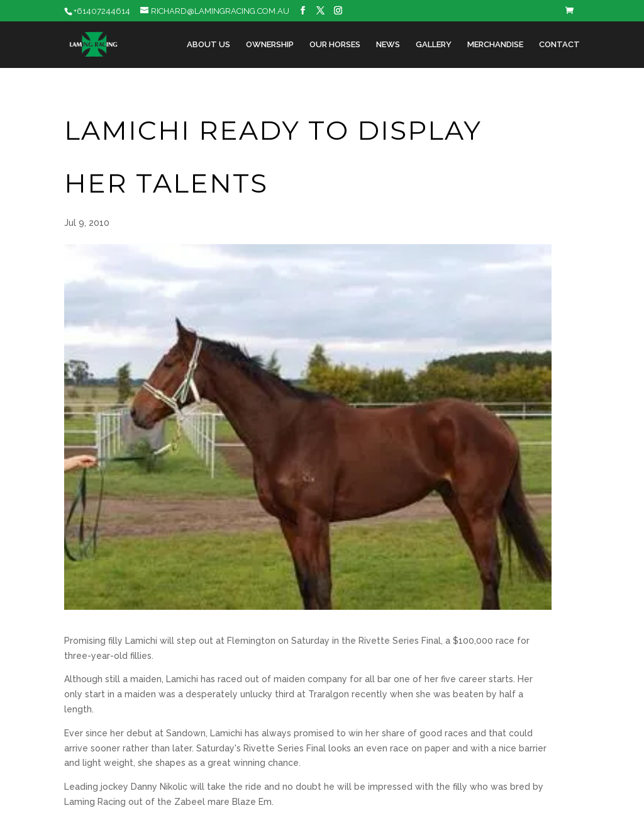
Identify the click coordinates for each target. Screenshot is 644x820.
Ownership (270, 45)
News (388, 45)
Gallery (434, 45)
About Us (208, 45)
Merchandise (495, 45)
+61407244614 (102, 11)
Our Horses (335, 45)
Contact (559, 45)
